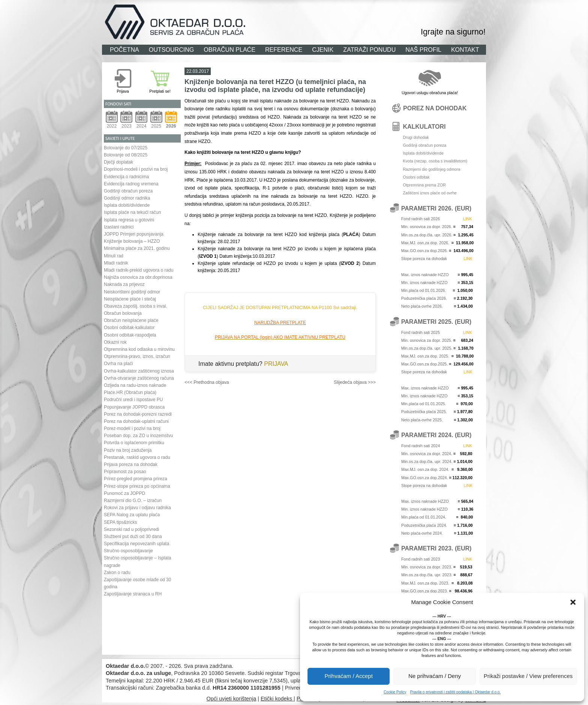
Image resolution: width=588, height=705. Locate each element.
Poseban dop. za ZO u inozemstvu (138, 436)
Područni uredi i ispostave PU (133, 400)
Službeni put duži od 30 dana (133, 537)
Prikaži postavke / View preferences (528, 676)
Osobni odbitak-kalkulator (129, 328)
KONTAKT (465, 50)
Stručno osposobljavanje (128, 551)
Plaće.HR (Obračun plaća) (130, 392)
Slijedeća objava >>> (355, 382)
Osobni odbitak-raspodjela (130, 335)
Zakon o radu (117, 573)
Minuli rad (114, 256)
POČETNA (124, 50)
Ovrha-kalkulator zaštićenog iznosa (139, 371)
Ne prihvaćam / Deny (435, 676)
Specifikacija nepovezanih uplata (136, 544)
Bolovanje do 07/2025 (126, 148)
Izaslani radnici (119, 227)
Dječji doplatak (118, 162)
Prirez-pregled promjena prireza (136, 479)
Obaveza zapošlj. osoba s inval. (136, 306)
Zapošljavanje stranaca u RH (133, 594)
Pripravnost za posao (125, 472)
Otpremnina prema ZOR (424, 185)
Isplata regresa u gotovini (129, 220)
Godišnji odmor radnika (127, 198)
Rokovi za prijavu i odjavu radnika (137, 508)
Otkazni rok (115, 342)
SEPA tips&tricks (120, 522)
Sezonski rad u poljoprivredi (131, 529)
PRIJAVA (276, 364)
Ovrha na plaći (118, 364)
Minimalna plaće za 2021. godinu (137, 248)
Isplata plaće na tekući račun (132, 212)
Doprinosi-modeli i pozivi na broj (136, 169)
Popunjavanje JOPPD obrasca (134, 407)
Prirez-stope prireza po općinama (137, 486)
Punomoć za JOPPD (124, 493)
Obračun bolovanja (123, 313)
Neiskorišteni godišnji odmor (132, 292)
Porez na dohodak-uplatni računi (136, 421)
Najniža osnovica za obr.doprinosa (138, 277)
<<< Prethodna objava (207, 382)
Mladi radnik (116, 263)
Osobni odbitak (416, 177)
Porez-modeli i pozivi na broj (132, 428)
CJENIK (323, 50)
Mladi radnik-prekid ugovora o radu (139, 270)
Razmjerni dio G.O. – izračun (133, 501)
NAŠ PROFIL (423, 50)
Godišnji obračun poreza (128, 191)
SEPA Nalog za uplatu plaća (132, 515)
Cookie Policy (395, 692)
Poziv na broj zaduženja (128, 450)
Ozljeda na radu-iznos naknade (135, 385)
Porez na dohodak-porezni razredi (138, 414)
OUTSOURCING (172, 50)
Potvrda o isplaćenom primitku (134, 443)
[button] (573, 602)
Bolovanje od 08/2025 (126, 155)
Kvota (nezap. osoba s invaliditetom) (435, 161)
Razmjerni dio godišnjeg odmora (431, 169)
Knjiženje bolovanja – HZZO (132, 241)
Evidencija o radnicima (126, 177)
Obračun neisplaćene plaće (131, 320)
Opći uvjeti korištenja (231, 699)
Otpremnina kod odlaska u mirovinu (139, 349)
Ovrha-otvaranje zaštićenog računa (139, 378)
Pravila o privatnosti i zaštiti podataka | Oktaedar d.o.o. (455, 692)
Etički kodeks (277, 699)
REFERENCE (284, 50)
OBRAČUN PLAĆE (229, 50)
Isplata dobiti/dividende (127, 205)
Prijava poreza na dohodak (131, 464)
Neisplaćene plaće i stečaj (130, 299)
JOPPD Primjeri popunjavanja (134, 234)
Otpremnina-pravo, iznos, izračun (137, 356)
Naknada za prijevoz (124, 284)
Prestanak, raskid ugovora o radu (137, 457)
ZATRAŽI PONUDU (369, 50)
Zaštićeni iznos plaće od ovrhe (430, 193)
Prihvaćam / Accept (348, 676)
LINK (468, 219)
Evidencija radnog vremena (131, 184)
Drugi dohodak (416, 137)
